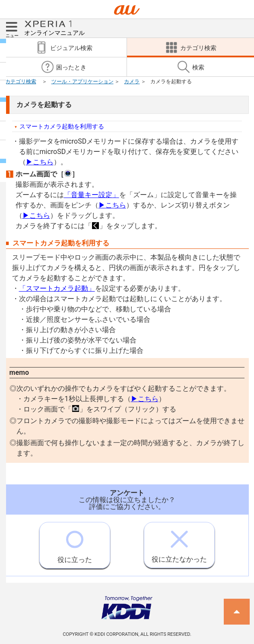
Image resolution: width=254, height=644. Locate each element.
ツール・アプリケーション (83, 82)
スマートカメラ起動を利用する (62, 126)
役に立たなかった (179, 543)
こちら (40, 162)
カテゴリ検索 (21, 82)
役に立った (75, 543)
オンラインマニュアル (54, 28)
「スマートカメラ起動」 (57, 288)
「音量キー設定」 (92, 195)
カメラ (132, 82)
